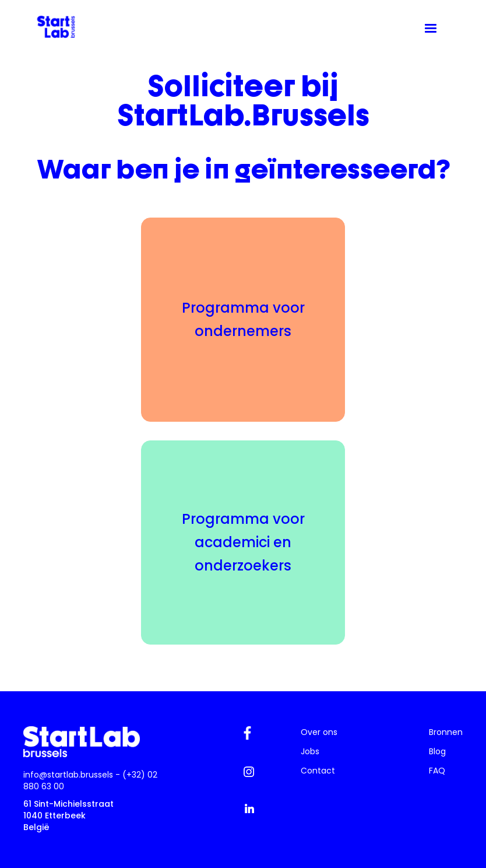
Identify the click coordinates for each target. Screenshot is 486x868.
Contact (318, 771)
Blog (437, 751)
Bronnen (446, 732)
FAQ (437, 771)
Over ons (319, 732)
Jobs (310, 751)
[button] (431, 29)
